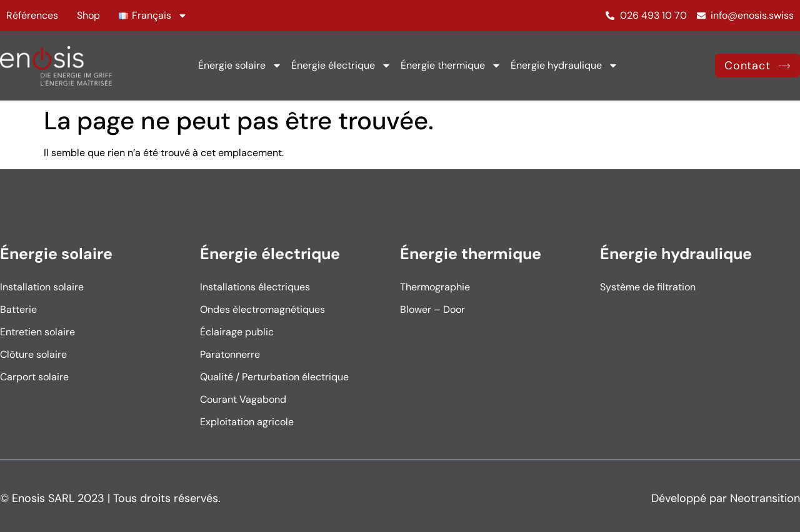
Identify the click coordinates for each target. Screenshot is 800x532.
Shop (88, 15)
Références (32, 15)
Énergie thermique (451, 66)
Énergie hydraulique (564, 66)
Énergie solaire (240, 66)
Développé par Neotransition (726, 498)
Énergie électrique (341, 66)
